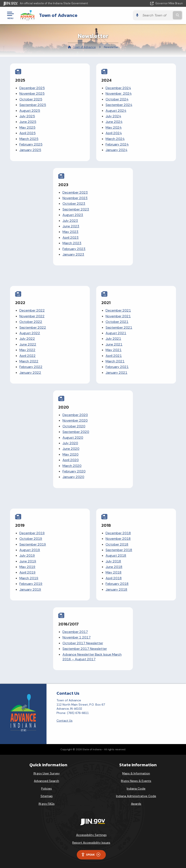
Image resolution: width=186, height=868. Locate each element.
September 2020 (76, 432)
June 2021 (114, 344)
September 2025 (33, 105)
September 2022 (33, 327)
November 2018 (118, 539)
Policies (46, 789)
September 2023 (76, 209)
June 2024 (114, 122)
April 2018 (114, 578)
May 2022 (27, 350)
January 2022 (30, 373)
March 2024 (115, 139)
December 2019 (32, 533)
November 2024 (119, 93)
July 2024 (113, 116)
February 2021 (117, 367)
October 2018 (117, 544)
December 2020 (75, 415)
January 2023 (73, 254)
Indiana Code (136, 789)
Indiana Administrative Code (136, 796)
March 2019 (29, 578)
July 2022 (27, 339)
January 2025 (30, 150)
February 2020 (74, 471)
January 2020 (73, 477)
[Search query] (156, 15)
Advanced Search (46, 781)
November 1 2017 (77, 637)
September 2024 (119, 105)
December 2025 (32, 88)
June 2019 (28, 561)
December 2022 (32, 310)
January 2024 (116, 150)
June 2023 (71, 226)
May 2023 (70, 232)
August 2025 (30, 111)
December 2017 (75, 632)
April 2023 (71, 238)
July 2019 (27, 555)
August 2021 (116, 333)
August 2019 (30, 550)
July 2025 (27, 116)
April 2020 (71, 460)
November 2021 (118, 316)
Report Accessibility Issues (91, 843)
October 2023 (74, 204)
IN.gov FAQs (47, 804)
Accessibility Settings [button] (91, 835)
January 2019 (30, 589)
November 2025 (32, 93)
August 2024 (116, 111)
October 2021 (117, 322)
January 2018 (116, 589)
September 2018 (119, 550)
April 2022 (28, 356)
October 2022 (31, 322)
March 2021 (115, 361)
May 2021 (114, 350)
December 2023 (75, 192)
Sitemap (47, 796)
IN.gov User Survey (47, 773)
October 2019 (31, 539)
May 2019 (27, 567)
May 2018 (114, 572)
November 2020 (75, 420)
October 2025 (31, 99)
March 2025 (29, 139)
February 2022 (31, 367)
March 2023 (72, 243)
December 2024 (118, 88)
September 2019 (33, 544)
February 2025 (31, 144)
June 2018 (114, 567)
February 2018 (117, 584)
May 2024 (114, 127)
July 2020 (70, 443)
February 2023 (74, 249)
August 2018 (116, 555)
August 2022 (30, 333)
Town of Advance (58, 15)
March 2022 (29, 361)
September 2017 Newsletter (85, 649)
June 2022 (28, 344)
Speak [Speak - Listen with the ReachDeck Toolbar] (91, 855)
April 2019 (28, 572)
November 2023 (75, 198)
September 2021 (119, 327)
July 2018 (113, 561)
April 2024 (114, 133)
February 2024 (117, 144)
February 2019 (31, 584)
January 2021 (116, 373)
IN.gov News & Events (136, 781)
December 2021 (118, 310)
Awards (136, 804)
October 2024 (117, 99)
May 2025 (27, 127)
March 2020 (72, 466)
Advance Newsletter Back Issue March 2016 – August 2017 (92, 657)
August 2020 (73, 438)
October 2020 (74, 426)
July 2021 (113, 339)
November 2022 (32, 316)
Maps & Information (136, 773)
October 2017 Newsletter (83, 643)
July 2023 (70, 221)
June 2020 (71, 449)
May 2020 (70, 454)
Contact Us (65, 721)
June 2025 (28, 122)
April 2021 (114, 356)
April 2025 (28, 133)
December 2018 (118, 533)
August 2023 (73, 215)
